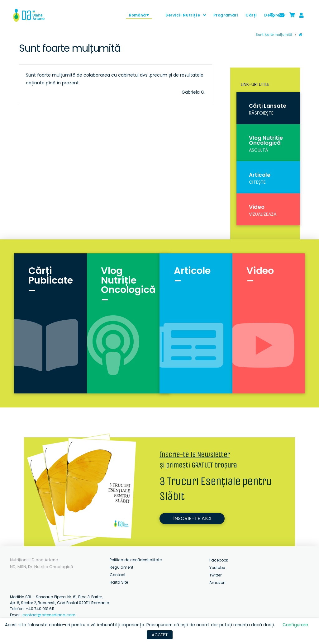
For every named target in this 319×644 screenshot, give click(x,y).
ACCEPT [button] (160, 635)
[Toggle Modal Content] (272, 15)
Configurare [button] (295, 625)
